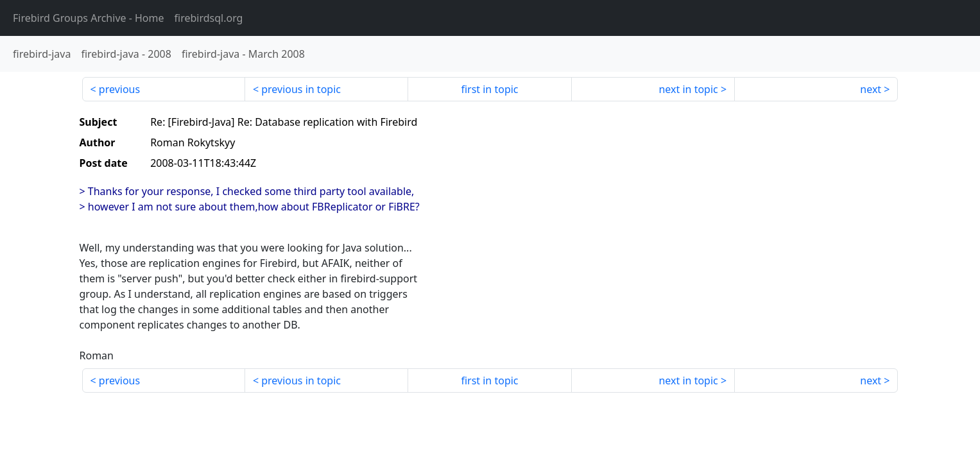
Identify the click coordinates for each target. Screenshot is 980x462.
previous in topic (301, 89)
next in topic (688, 89)
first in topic (489, 89)
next (871, 89)
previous (119, 89)
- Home (89, 18)
